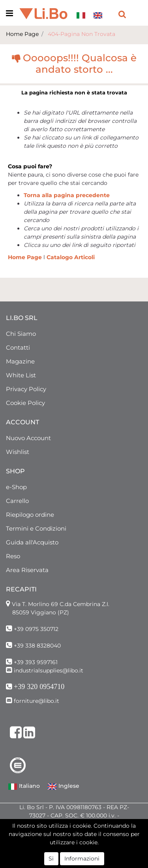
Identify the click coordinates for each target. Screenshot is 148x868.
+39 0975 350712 (36, 629)
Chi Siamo (21, 334)
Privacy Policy (26, 389)
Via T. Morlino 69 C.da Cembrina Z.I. (61, 604)
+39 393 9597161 (36, 662)
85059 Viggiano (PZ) (41, 612)
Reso (13, 556)
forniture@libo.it (37, 701)
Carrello (17, 501)
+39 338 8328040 (37, 646)
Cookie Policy (25, 403)
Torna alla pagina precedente (67, 195)
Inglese (63, 787)
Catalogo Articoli (71, 257)
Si (51, 859)
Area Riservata (27, 570)
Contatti (18, 347)
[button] (122, 14)
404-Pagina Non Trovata (81, 34)
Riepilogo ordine (30, 515)
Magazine (20, 361)
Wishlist (18, 452)
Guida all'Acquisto (32, 542)
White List (21, 375)
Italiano (24, 787)
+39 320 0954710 (39, 687)
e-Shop (16, 487)
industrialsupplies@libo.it (49, 670)
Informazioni (82, 859)
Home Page (22, 34)
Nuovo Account (28, 438)
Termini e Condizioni (36, 528)
